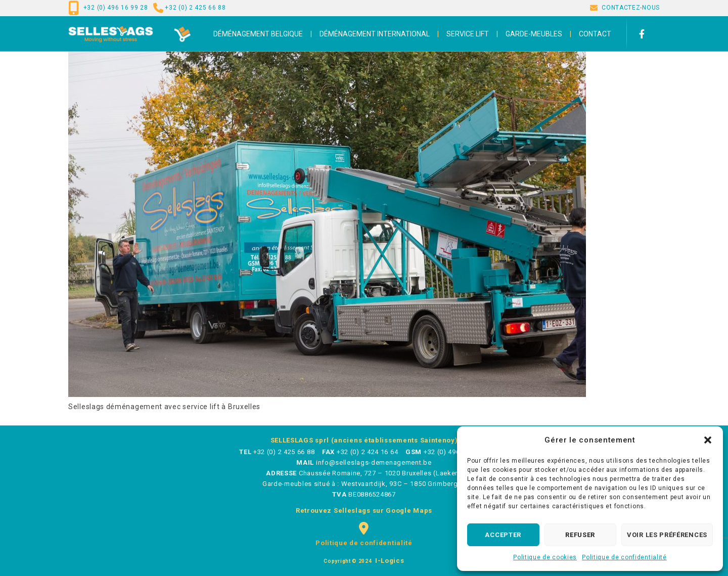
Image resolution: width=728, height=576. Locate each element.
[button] (708, 440)
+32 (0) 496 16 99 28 (116, 8)
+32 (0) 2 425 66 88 (195, 8)
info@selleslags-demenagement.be (374, 462)
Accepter (503, 535)
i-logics (389, 561)
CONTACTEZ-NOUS (631, 8)
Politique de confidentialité (624, 557)
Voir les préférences (667, 535)
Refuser (580, 535)
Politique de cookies (545, 557)
